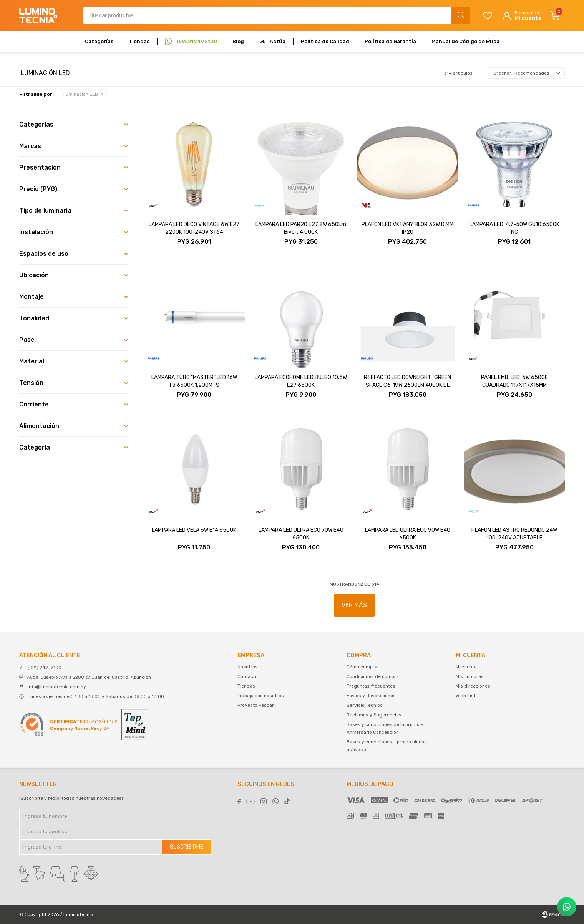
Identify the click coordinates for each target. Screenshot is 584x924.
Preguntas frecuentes (371, 686)
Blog (238, 41)
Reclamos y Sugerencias (374, 715)
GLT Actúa (272, 41)
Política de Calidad (325, 41)
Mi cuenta (466, 667)
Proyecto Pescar (256, 705)
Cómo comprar (363, 667)
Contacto (248, 676)
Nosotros (248, 667)
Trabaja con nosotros (261, 696)
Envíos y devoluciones (371, 696)
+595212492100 (196, 41)
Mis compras (470, 676)
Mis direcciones (473, 686)
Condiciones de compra (373, 676)
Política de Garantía (390, 41)
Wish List (466, 696)
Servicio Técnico (365, 705)
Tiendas (139, 41)
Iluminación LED (81, 94)
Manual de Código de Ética (465, 41)
